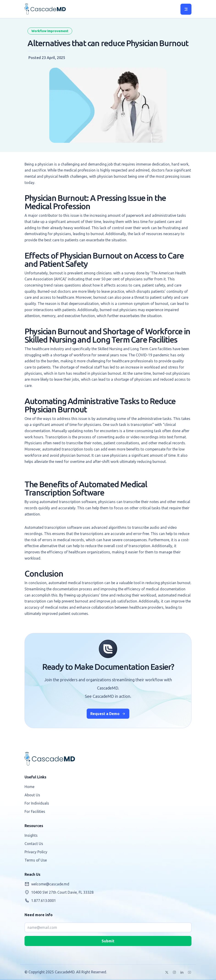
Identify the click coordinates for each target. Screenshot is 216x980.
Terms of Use (36, 860)
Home (29, 787)
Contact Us (34, 844)
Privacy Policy (36, 852)
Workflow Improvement (50, 31)
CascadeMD (45, 9)
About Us (32, 795)
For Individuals (37, 803)
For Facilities (35, 811)
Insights (31, 835)
